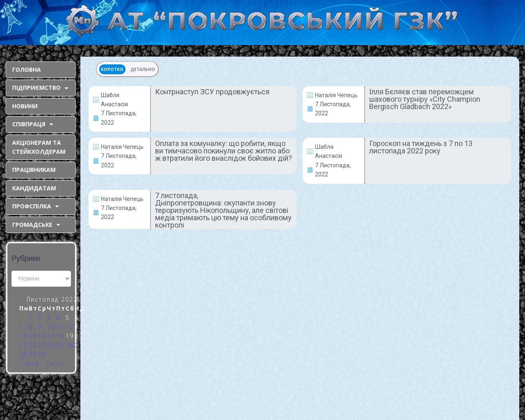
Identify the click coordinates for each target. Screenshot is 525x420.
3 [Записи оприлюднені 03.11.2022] (49, 318)
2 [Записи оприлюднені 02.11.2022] (40, 318)
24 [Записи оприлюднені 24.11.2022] (51, 345)
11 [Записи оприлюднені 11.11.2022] (60, 327)
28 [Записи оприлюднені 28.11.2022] (23, 354)
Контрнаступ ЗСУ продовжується (212, 92)
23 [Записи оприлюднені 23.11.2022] (42, 345)
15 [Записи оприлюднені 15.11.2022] (33, 336)
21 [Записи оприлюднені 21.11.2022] (23, 345)
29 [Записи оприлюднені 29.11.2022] (33, 354)
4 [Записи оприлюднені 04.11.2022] (58, 318)
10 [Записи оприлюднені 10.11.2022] (51, 327)
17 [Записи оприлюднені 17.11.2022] (51, 336)
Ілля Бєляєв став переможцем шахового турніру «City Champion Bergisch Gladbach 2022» (425, 99)
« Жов (29, 364)
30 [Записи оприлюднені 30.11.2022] (42, 354)
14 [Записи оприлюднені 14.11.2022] (23, 336)
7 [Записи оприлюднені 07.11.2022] (21, 327)
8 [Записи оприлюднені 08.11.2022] (31, 327)
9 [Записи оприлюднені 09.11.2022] (40, 327)
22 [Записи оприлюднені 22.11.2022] (33, 345)
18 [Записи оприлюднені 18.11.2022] (60, 336)
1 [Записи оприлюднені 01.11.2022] (31, 318)
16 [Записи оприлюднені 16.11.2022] (42, 336)
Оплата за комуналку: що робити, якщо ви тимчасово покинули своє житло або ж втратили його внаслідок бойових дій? (224, 151)
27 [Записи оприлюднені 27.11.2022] (79, 345)
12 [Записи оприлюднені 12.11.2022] (70, 327)
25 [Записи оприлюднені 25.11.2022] (60, 345)
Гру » (55, 364)
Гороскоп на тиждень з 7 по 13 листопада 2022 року (421, 147)
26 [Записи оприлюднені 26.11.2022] (70, 345)
